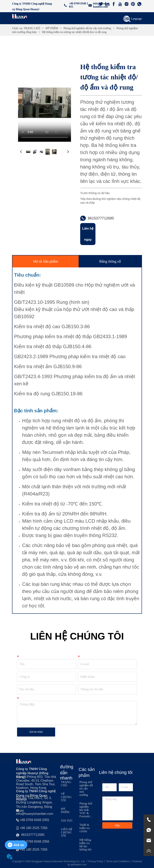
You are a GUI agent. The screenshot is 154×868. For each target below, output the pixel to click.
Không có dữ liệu (99, 193)
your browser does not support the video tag (45, 103)
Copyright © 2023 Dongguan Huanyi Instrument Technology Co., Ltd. (49, 861)
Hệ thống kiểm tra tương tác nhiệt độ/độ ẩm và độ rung (74, 32)
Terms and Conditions (118, 861)
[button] (89, 19)
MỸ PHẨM (52, 28)
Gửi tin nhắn (36, 732)
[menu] (89, 19)
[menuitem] (89, 19)
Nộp (117, 825)
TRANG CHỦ (32, 28)
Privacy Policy (96, 861)
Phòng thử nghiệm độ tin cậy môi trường (87, 28)
